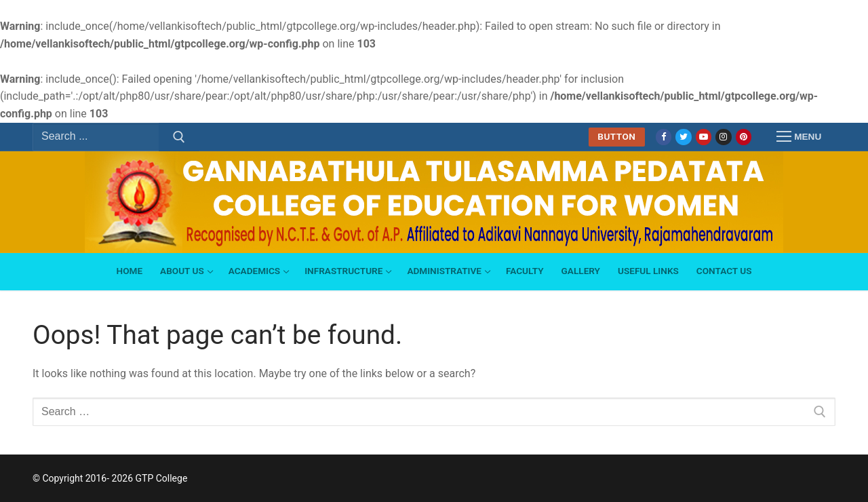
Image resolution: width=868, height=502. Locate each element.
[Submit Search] (179, 137)
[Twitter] (683, 137)
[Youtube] (704, 137)
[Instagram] (723, 137)
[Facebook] (664, 137)
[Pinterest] (744, 137)
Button (616, 136)
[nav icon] (799, 137)
